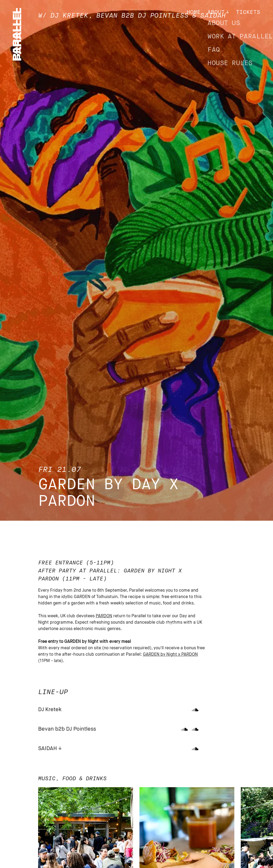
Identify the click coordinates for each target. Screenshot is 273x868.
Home (194, 12)
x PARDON (188, 655)
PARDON (104, 616)
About (216, 12)
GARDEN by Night (160, 655)
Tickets (248, 12)
